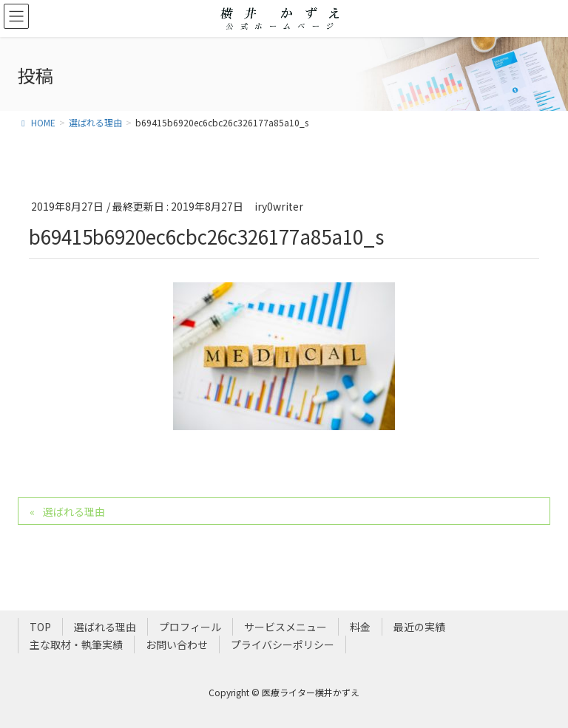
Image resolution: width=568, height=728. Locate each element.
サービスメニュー (285, 627)
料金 (360, 627)
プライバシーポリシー (283, 644)
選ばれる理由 (74, 511)
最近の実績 (419, 627)
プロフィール (190, 627)
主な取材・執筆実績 (76, 644)
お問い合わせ (177, 644)
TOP (40, 627)
